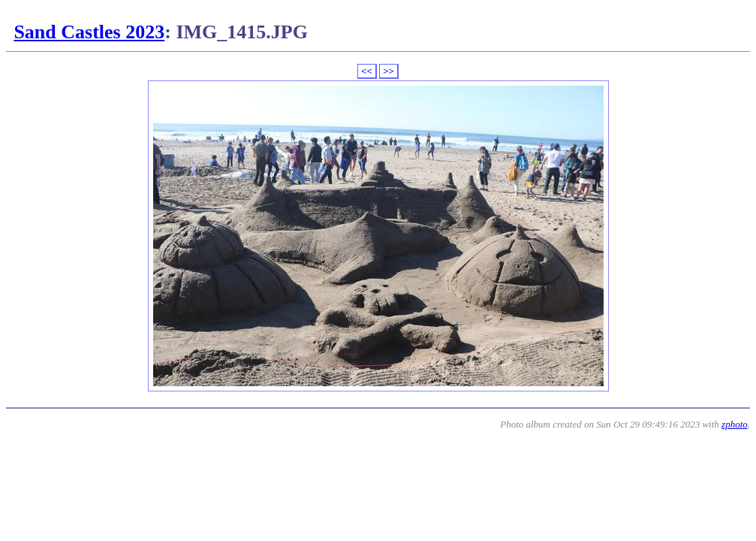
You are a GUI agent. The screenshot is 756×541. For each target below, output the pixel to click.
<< (367, 71)
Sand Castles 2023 (89, 32)
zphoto (735, 424)
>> (389, 71)
